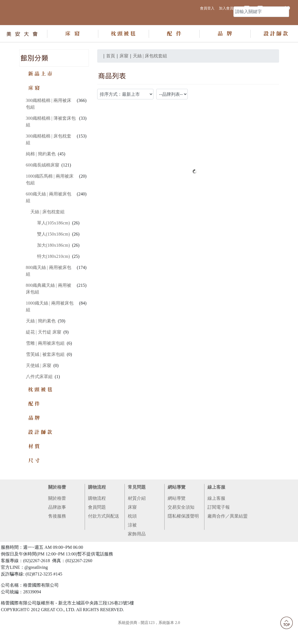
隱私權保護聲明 (183, 534)
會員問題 (97, 525)
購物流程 (97, 505)
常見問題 (137, 505)
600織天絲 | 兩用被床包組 (49, 215)
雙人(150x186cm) (53, 252)
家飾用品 (137, 552)
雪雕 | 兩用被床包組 (45, 361)
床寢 (132, 525)
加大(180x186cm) (53, 263)
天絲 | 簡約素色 (41, 339)
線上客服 (216, 505)
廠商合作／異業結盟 (228, 534)
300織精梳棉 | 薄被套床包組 (51, 140)
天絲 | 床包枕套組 (47, 230)
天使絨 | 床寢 (39, 384)
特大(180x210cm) (53, 274)
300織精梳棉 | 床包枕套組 (49, 157)
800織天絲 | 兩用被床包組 (49, 289)
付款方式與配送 (104, 534)
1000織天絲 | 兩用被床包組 (50, 325)
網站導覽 (177, 505)
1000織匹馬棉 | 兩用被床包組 (50, 198)
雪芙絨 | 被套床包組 (45, 372)
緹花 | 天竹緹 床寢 (44, 350)
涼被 (132, 543)
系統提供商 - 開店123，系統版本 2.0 (149, 641)
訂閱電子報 (219, 525)
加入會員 (226, 7)
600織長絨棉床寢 (43, 183)
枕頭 (132, 534)
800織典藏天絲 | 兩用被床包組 (49, 307)
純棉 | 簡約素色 (41, 172)
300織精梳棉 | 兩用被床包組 (49, 122)
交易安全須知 (181, 525)
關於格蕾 (57, 505)
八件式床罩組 (39, 395)
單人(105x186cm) (53, 241)
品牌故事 (57, 525)
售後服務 (57, 534)
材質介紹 (137, 516)
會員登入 (207, 7)
